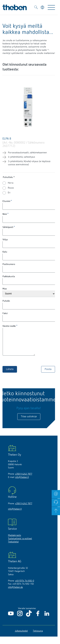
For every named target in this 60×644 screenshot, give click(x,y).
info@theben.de (15, 592)
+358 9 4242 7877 (24, 479)
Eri (9, 193)
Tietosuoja (38, 636)
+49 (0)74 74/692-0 (24, 586)
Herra (11, 183)
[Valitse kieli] (43, 8)
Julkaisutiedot (21, 636)
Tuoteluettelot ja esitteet (20, 544)
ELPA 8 (7, 139)
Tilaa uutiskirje (29, 422)
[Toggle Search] (36, 8)
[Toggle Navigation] (51, 7)
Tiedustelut (13, 547)
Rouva (11, 188)
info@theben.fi (22, 482)
